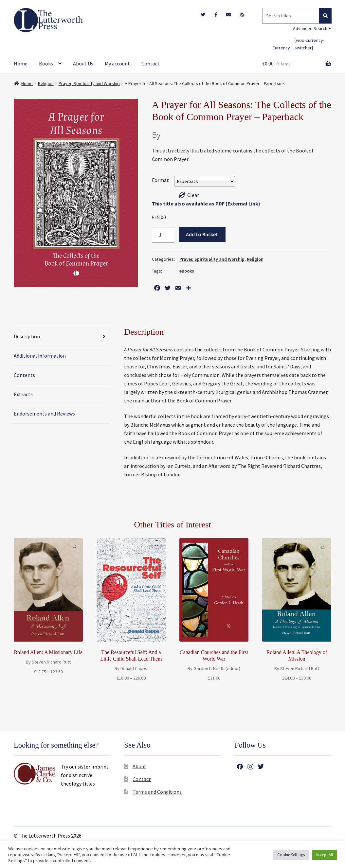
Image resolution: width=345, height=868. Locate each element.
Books (46, 63)
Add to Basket (202, 234)
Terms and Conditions (157, 792)
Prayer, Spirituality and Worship (89, 83)
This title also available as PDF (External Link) (206, 204)
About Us (83, 63)
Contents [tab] (24, 375)
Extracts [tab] (23, 394)
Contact (151, 63)
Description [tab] (27, 336)
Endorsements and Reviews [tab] (44, 414)
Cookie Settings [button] (291, 855)
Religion (46, 83)
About (139, 766)
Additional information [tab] (40, 356)
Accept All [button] (324, 855)
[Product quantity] (163, 235)
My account (117, 63)
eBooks (187, 271)
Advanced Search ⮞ (312, 28)
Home (21, 63)
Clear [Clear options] (193, 195)
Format (160, 180)
